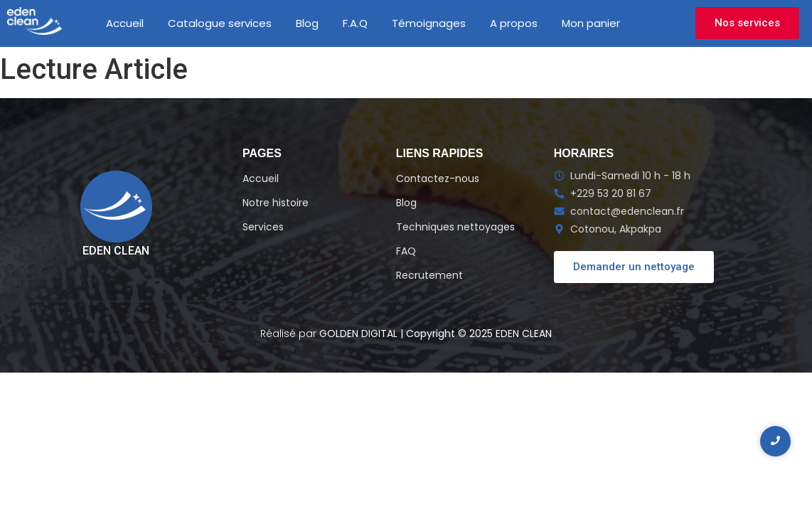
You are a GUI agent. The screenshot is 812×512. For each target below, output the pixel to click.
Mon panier (591, 23)
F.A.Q (355, 23)
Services (263, 227)
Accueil (125, 23)
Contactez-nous (438, 178)
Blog (307, 23)
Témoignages (429, 23)
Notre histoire (276, 203)
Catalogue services (220, 23)
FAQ (406, 251)
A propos (514, 23)
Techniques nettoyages (455, 227)
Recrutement (429, 275)
